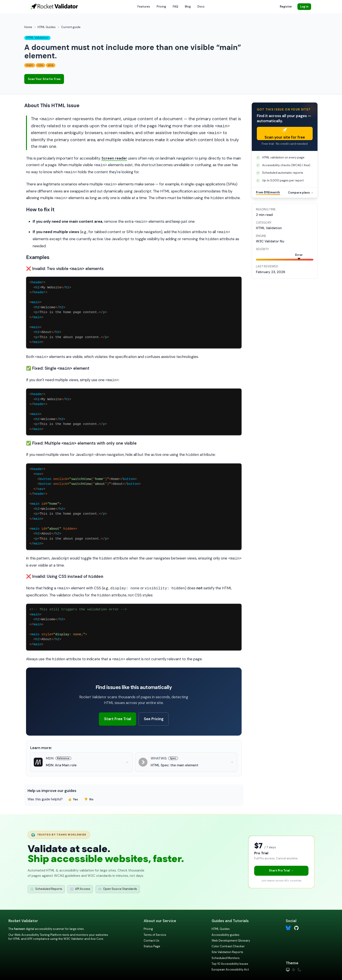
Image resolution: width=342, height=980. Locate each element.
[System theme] (288, 970)
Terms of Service (155, 935)
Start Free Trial (118, 719)
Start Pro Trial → (281, 871)
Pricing (161, 7)
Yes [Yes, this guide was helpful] (73, 799)
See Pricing (154, 719)
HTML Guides (47, 27)
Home (28, 27)
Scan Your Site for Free (44, 79)
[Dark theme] (299, 970)
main (30, 65)
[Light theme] (294, 970)
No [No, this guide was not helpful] (89, 799)
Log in (304, 7)
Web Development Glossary (231, 941)
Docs (201, 7)
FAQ (176, 7)
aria (51, 65)
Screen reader (114, 158)
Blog (188, 7)
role (40, 65)
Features (144, 7)
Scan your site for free (285, 134)
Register (286, 7)
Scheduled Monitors (226, 958)
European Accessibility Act (230, 970)
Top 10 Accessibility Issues (230, 964)
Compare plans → (301, 193)
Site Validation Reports (227, 952)
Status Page (152, 946)
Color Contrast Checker (228, 946)
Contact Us (151, 941)
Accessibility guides (225, 935)
